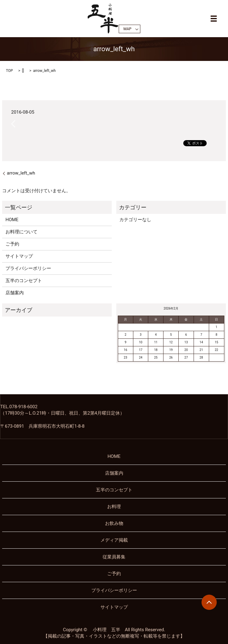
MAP (128, 29)
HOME (12, 220)
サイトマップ (19, 256)
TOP (9, 71)
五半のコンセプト (24, 281)
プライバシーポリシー (28, 268)
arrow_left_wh (21, 173)
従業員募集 (114, 557)
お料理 (114, 507)
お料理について (21, 232)
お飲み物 (114, 523)
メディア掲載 (114, 540)
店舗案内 (15, 293)
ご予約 (12, 244)
